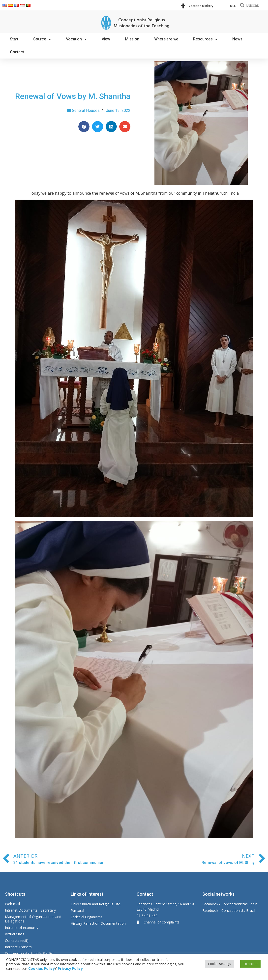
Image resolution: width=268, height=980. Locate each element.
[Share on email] (125, 127)
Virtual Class (15, 934)
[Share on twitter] (98, 127)
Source (42, 39)
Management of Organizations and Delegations (33, 919)
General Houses (86, 110)
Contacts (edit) (17, 940)
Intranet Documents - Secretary (30, 910)
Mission (132, 39)
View (106, 39)
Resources (205, 39)
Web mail (12, 904)
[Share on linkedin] (111, 127)
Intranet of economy (22, 928)
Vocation (76, 39)
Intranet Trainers (18, 947)
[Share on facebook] (84, 127)
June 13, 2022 (118, 110)
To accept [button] (250, 964)
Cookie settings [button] (220, 964)
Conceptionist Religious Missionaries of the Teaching (141, 23)
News (237, 39)
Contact (17, 52)
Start (14, 39)
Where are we (166, 39)
